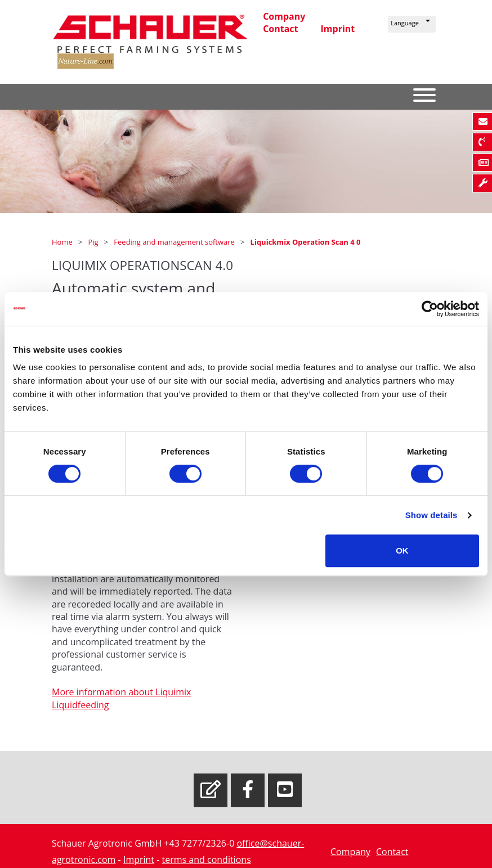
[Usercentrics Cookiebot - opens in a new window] (430, 309)
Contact (280, 29)
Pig (94, 242)
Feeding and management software (175, 242)
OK (402, 550)
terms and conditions (207, 860)
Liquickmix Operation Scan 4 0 (306, 242)
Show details (431, 515)
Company (284, 16)
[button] (412, 24)
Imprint (338, 29)
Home (63, 242)
